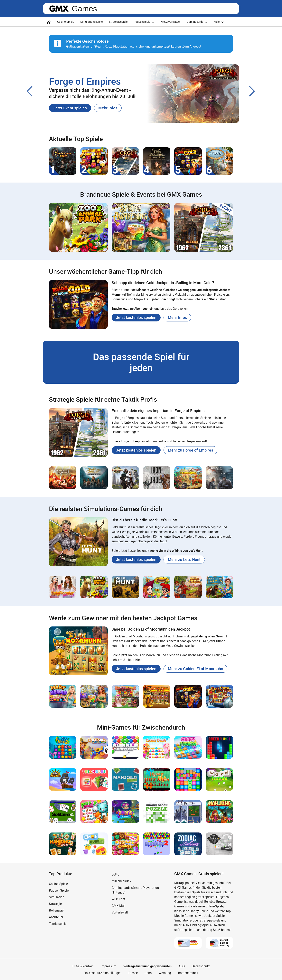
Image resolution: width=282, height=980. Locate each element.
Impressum (108, 966)
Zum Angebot (192, 46)
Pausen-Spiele (59, 890)
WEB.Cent (118, 899)
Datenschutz (201, 966)
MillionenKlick (121, 881)
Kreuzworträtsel (170, 22)
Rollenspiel (57, 910)
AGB (182, 966)
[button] (70, 108)
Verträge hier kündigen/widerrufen (147, 966)
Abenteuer (56, 917)
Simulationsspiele (91, 22)
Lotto (115, 874)
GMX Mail (118, 906)
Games (84, 9)
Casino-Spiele (58, 884)
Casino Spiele (66, 22)
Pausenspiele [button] (145, 22)
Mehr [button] (219, 22)
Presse (133, 973)
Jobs (148, 973)
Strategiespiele (118, 22)
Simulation (57, 897)
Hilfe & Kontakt (83, 966)
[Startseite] (49, 22)
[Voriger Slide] (30, 91)
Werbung (165, 973)
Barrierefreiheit (188, 973)
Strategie (55, 904)
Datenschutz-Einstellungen (103, 973)
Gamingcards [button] (198, 22)
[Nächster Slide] (252, 91)
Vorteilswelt (120, 912)
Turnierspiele (58, 924)
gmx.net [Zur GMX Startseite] (59, 9)
